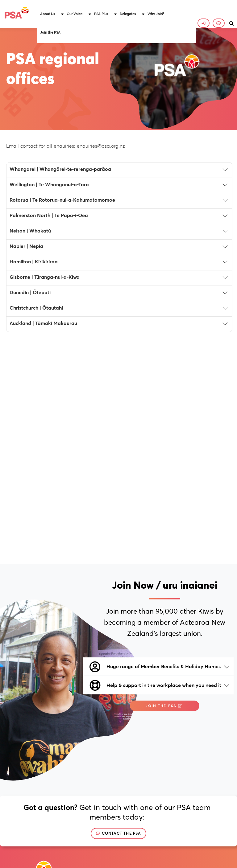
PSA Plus (101, 14)
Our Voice (75, 14)
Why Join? (156, 14)
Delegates (128, 14)
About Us (48, 14)
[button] (50, 14)
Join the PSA (50, 32)
